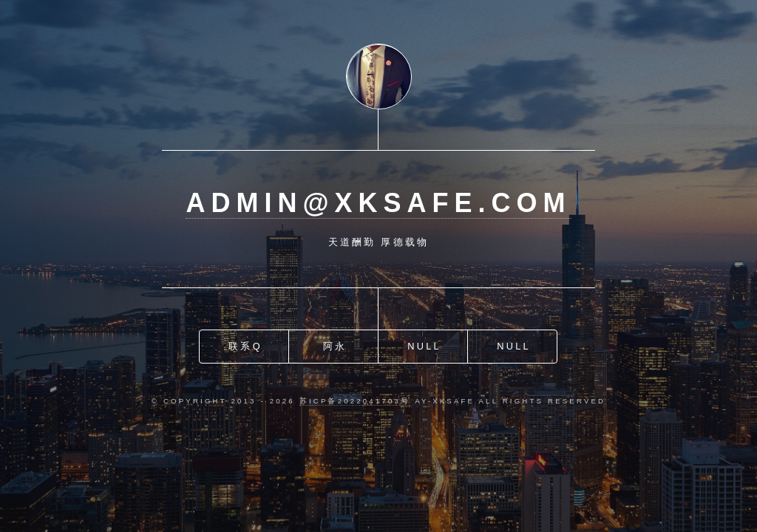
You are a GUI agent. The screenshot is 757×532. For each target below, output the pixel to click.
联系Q (245, 346)
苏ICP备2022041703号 (355, 401)
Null (424, 346)
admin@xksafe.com (378, 203)
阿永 (335, 346)
